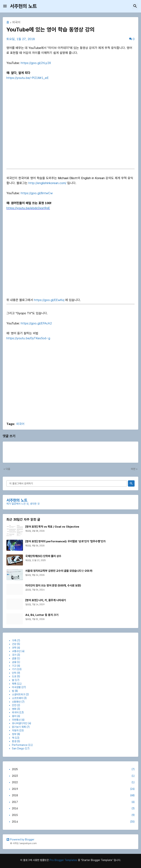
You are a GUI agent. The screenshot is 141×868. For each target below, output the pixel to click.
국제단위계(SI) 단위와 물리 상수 (43, 556)
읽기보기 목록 (19, 727)
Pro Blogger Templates (63, 860)
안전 (14, 705)
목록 (14, 684)
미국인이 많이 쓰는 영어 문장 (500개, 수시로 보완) (53, 586)
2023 (73, 776)
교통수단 (16, 651)
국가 (14, 655)
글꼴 (14, 658)
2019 (73, 789)
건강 (14, 644)
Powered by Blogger (20, 839)
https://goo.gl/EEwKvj (49, 300)
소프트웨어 (17, 698)
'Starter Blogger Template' (97, 860)
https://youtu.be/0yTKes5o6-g (28, 338)
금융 (14, 662)
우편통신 (16, 720)
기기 (14, 669)
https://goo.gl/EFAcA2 (36, 323)
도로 (14, 676)
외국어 (16, 22)
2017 (73, 802)
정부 (14, 734)
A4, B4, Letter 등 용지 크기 (42, 615)
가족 (14, 641)
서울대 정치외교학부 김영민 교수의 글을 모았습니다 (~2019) (59, 571)
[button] (5, 6)
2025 (73, 769)
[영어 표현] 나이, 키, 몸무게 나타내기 (46, 600)
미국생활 (16, 687)
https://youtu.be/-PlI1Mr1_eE (28, 78)
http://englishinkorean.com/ (47, 183)
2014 (73, 822)
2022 (73, 782)
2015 (73, 815)
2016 (73, 809)
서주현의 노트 (23, 6)
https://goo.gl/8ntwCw (37, 193)
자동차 (15, 730)
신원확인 (16, 702)
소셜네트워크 (19, 694)
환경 (14, 741)
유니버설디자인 (20, 723)
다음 (8, 469)
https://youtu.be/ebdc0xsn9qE (28, 208)
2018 (73, 796)
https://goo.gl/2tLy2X (36, 63)
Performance (20, 745)
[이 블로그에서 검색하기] (67, 483)
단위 (14, 673)
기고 (14, 666)
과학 (14, 648)
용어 (14, 716)
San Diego (18, 748)
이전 (133, 469)
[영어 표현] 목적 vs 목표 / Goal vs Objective (52, 527)
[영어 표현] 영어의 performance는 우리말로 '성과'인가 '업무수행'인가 (65, 541)
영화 (14, 709)
